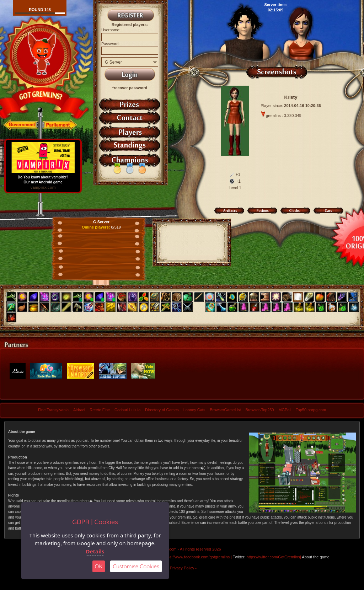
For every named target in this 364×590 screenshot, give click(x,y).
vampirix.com (43, 187)
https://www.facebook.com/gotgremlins (197, 557)
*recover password (130, 88)
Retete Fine (100, 410)
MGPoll (285, 410)
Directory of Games (162, 410)
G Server (101, 222)
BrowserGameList (225, 410)
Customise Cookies (136, 566)
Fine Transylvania (53, 410)
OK (99, 566)
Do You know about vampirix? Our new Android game (43, 178)
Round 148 (40, 10)
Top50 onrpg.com (311, 410)
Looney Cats (194, 410)
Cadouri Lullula (127, 410)
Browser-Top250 (259, 410)
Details (95, 551)
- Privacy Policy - (182, 568)
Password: (110, 44)
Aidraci (79, 410)
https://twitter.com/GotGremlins (273, 557)
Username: (111, 30)
